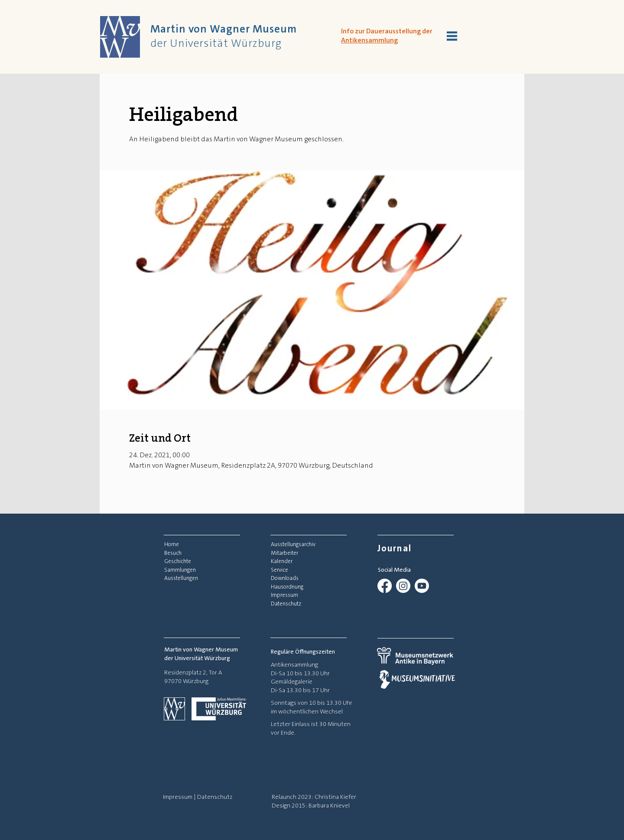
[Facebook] (385, 586)
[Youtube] (422, 586)
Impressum (178, 797)
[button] (452, 36)
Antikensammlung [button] (369, 40)
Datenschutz (215, 797)
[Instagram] (403, 586)
